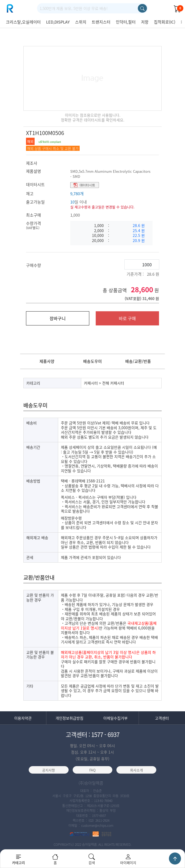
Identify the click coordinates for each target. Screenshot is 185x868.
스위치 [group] (81, 22)
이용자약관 (23, 718)
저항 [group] (145, 22)
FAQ (93, 770)
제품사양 (47, 361)
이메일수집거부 (115, 718)
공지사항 (49, 770)
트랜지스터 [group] (101, 22)
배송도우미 (93, 361)
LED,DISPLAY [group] (58, 22)
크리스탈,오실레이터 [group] (23, 22)
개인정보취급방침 (69, 718)
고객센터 (162, 718)
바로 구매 (127, 318)
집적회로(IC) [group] (165, 22)
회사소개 (136, 770)
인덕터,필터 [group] (126, 22)
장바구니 (58, 318)
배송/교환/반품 (138, 361)
